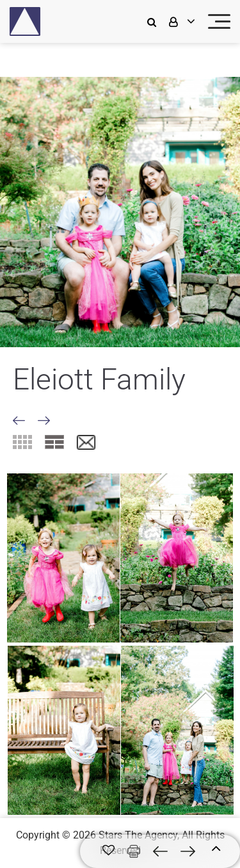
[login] (180, 21)
